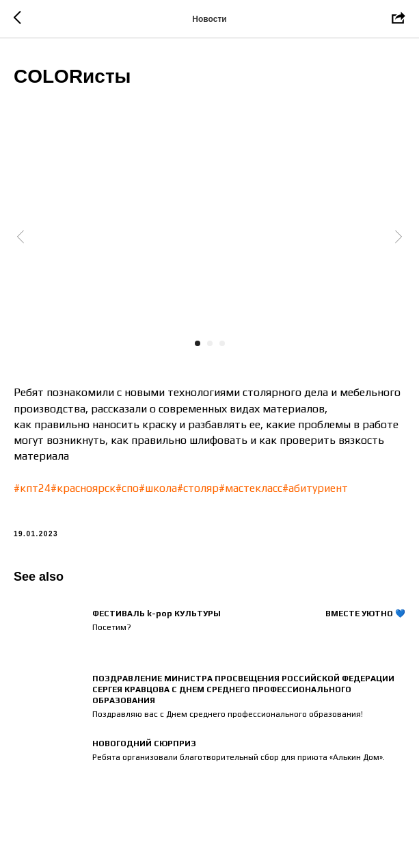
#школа (158, 488)
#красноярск (83, 488)
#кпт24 (32, 488)
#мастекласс (251, 488)
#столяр (198, 488)
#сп (124, 488)
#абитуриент (315, 488)
